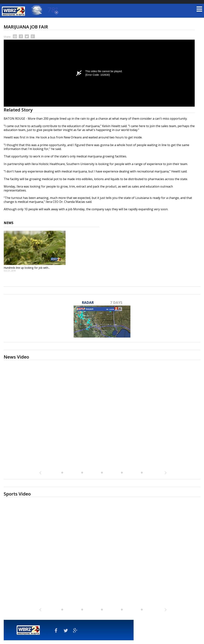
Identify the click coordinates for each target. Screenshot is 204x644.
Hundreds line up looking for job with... (27, 268)
